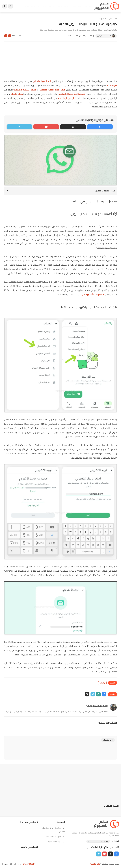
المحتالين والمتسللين (42, 81)
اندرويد (43, 6)
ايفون (38, 6)
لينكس (54, 6)
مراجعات (32, 6)
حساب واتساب (17, 94)
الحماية (60, 6)
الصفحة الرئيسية (111, 19)
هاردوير (26, 6)
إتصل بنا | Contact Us (55, 837)
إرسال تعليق (108, 740)
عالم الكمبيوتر (94, 864)
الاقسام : (115, 841)
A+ (10, 36)
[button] (104, 694)
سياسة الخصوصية (56, 842)
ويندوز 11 (73, 6)
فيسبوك (66, 6)
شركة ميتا (112, 85)
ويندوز (79, 6)
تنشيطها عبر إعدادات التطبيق (72, 94)
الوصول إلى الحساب (66, 98)
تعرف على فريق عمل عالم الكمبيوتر (53, 830)
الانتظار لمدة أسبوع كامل (93, 294)
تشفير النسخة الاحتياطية (25, 90)
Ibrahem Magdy (29, 864)
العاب (49, 6)
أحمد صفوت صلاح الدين (104, 36)
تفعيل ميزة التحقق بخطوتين (52, 90)
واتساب (99, 19)
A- (6, 36)
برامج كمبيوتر (86, 6)
